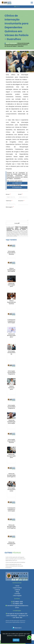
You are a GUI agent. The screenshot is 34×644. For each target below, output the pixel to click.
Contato (17, 594)
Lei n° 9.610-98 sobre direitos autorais (17, 235)
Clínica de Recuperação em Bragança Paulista (11, 527)
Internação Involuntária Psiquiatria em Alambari (11, 373)
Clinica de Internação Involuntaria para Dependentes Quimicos (15, 560)
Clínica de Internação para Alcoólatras (15, 562)
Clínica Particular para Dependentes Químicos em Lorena (11, 390)
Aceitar (16, 640)
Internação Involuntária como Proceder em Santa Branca (11, 491)
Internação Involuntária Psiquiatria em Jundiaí (11, 407)
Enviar (17, 223)
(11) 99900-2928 (17, 183)
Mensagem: (10, 207)
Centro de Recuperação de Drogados (15, 557)
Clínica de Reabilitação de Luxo (13, 564)
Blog (17, 592)
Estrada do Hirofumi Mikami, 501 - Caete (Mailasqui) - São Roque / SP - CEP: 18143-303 (17, 616)
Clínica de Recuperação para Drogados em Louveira (11, 457)
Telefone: (9, 201)
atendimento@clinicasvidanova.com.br (18, 607)
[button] (32, 3)
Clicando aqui (17, 187)
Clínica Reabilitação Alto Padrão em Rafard (11, 271)
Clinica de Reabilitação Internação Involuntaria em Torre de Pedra (11, 424)
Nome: (8, 194)
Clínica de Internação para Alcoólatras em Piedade (11, 286)
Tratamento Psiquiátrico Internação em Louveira (11, 322)
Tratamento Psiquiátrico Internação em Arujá (11, 510)
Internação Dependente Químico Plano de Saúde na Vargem (11, 443)
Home (17, 586)
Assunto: (21, 201)
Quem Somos (17, 588)
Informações (17, 596)
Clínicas (17, 590)
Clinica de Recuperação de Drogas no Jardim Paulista (11, 477)
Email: (20, 194)
